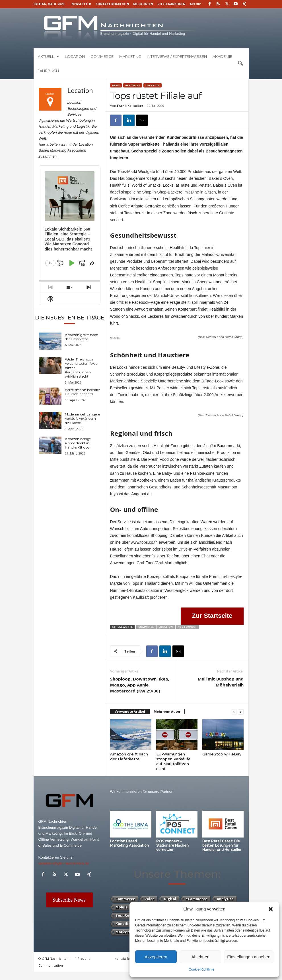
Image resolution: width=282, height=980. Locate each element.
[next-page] (241, 712)
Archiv (195, 4)
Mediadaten (143, 4)
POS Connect (187, 627)
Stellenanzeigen (171, 4)
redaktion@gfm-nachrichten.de (64, 863)
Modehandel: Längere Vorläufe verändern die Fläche (82, 418)
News (116, 85)
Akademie (222, 56)
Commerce (102, 56)
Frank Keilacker (130, 106)
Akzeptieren (156, 957)
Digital (170, 899)
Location (75, 56)
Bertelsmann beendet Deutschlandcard (83, 392)
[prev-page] (234, 712)
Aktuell (49, 56)
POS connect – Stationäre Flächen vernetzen (172, 845)
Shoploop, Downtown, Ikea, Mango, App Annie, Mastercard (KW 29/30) (140, 685)
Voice (150, 899)
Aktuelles (133, 85)
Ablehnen (200, 957)
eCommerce (196, 899)
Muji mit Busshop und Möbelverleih (221, 682)
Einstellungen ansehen (249, 957)
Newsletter (81, 4)
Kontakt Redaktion (112, 4)
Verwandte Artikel (130, 711)
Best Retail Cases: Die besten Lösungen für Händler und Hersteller (222, 845)
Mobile (122, 907)
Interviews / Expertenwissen (177, 56)
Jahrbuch (48, 71)
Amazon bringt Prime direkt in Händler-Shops (78, 443)
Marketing (130, 56)
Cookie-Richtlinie (201, 969)
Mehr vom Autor (167, 711)
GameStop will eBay (222, 754)
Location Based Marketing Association (129, 843)
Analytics (225, 899)
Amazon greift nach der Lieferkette (129, 756)
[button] (271, 909)
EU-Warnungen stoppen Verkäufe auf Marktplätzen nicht (173, 761)
